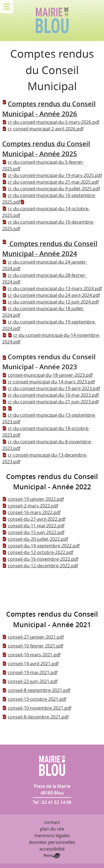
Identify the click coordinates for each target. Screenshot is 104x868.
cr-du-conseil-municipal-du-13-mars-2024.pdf (52, 289)
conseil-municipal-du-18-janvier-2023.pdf (47, 375)
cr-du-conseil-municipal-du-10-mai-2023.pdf (50, 395)
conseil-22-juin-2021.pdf (30, 681)
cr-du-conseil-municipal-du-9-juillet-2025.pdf (51, 189)
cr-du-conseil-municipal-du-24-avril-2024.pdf (51, 295)
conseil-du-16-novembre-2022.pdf (40, 559)
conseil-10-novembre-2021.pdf (37, 708)
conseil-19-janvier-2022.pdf (33, 499)
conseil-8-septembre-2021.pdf (36, 690)
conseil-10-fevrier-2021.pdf (33, 646)
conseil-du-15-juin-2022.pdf (33, 532)
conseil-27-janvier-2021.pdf (33, 637)
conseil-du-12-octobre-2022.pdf (38, 552)
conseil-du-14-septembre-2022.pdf (41, 546)
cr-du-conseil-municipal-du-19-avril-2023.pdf (51, 388)
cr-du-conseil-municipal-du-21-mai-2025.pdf (50, 182)
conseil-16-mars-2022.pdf (31, 512)
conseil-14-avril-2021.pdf (30, 664)
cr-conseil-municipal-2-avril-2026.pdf (43, 129)
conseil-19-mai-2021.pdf (30, 672)
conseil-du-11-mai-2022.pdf (33, 526)
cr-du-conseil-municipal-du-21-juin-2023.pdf (50, 402)
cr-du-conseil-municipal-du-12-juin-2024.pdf (50, 302)
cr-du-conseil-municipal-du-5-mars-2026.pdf (51, 122)
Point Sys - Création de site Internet (52, 856)
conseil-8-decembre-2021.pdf (35, 717)
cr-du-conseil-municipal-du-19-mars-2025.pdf (52, 175)
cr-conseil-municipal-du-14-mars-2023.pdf (49, 382)
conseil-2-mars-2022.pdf (30, 506)
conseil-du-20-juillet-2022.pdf (35, 539)
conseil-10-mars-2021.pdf (31, 655)
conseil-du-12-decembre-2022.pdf (40, 566)
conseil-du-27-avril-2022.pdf (34, 519)
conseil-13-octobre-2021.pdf (34, 699)
